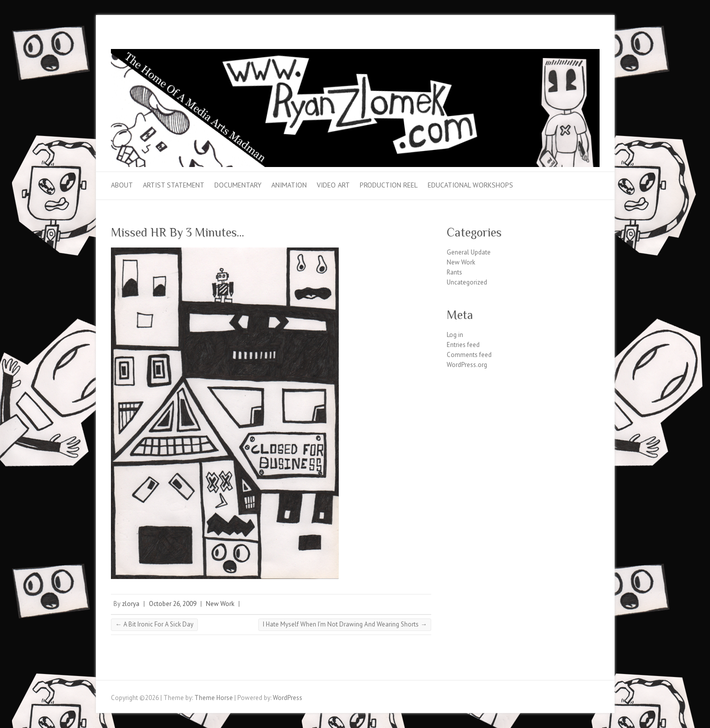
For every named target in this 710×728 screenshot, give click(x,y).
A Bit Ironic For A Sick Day (154, 624)
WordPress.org (467, 365)
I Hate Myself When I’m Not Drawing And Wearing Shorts (345, 624)
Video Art (333, 185)
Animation (289, 185)
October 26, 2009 (173, 604)
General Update (469, 252)
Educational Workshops (470, 185)
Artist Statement (174, 185)
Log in (455, 335)
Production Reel (389, 185)
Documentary (238, 185)
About (122, 185)
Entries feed (463, 345)
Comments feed (469, 355)
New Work (220, 604)
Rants (454, 272)
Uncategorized (467, 282)
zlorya (131, 604)
